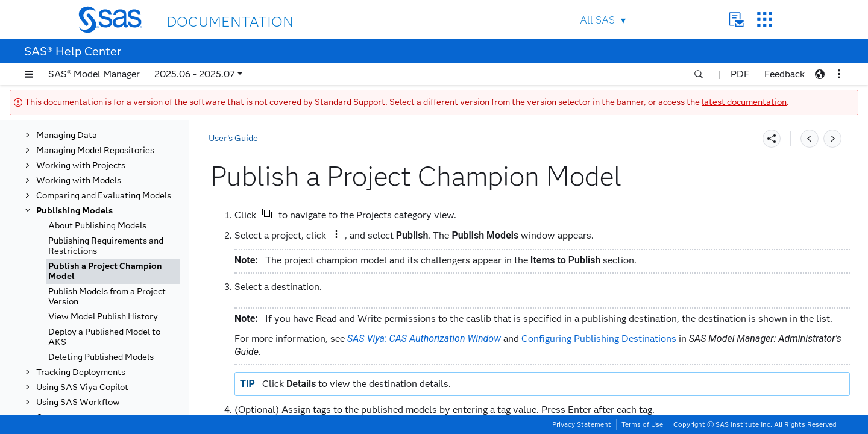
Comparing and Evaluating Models (104, 196)
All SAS (597, 20)
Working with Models (79, 181)
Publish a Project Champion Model (105, 271)
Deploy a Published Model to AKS (104, 337)
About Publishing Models (97, 226)
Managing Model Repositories (95, 150)
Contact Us (736, 20)
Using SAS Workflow (78, 402)
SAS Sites (765, 20)
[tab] (113, 271)
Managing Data (67, 135)
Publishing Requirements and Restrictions (106, 246)
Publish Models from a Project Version (107, 297)
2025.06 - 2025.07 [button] (195, 74)
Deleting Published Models (101, 357)
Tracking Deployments (81, 372)
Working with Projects (81, 165)
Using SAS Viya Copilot (82, 387)
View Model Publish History (103, 317)
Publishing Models (74, 211)
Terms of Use (642, 424)
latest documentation (744, 102)
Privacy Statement (582, 424)
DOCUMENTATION (210, 19)
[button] (29, 74)
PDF (740, 74)
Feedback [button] (785, 74)
